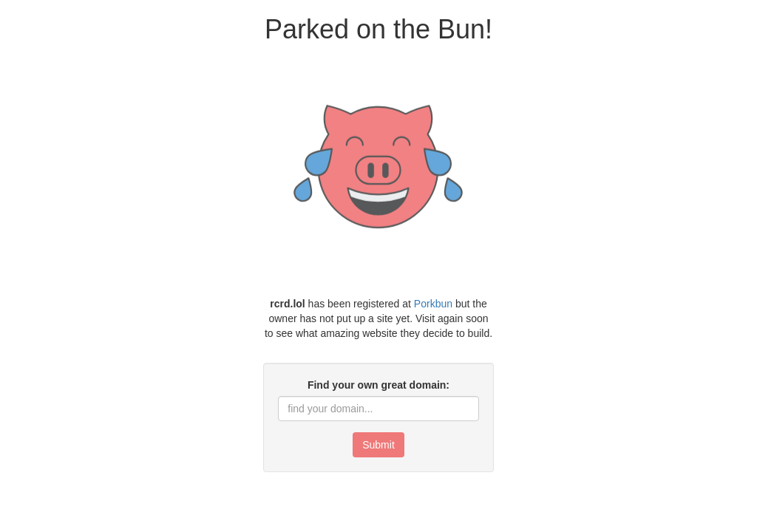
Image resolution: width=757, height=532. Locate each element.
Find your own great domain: (378, 385)
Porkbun (433, 304)
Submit (378, 445)
